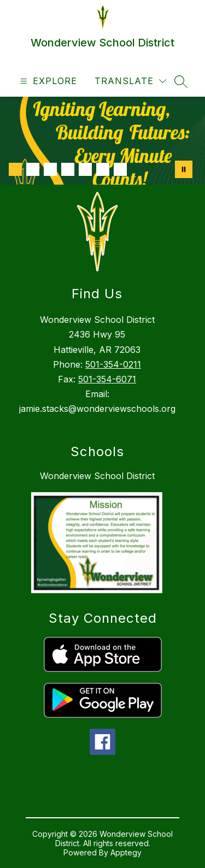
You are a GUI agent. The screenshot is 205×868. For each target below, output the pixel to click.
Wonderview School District (97, 476)
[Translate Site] (130, 81)
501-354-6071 (107, 379)
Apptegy (126, 852)
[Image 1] (15, 169)
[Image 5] (85, 169)
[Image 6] (103, 169)
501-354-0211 (113, 364)
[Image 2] (33, 169)
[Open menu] (47, 81)
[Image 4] (68, 169)
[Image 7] (120, 169)
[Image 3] (50, 169)
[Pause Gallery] (184, 169)
